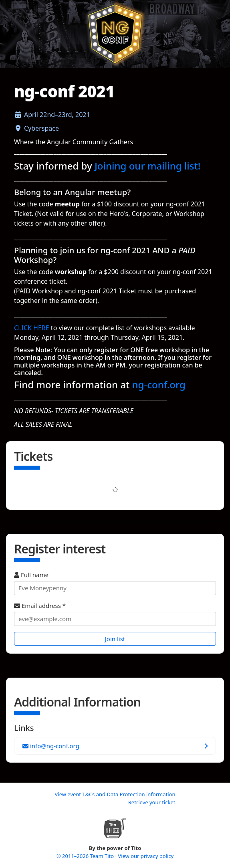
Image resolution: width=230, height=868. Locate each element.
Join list (115, 639)
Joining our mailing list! (147, 166)
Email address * (115, 614)
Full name (115, 583)
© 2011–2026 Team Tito (86, 856)
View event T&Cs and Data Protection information (115, 794)
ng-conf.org (159, 385)
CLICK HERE (32, 328)
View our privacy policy (146, 856)
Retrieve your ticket (152, 802)
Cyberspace (41, 128)
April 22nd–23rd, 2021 (57, 115)
